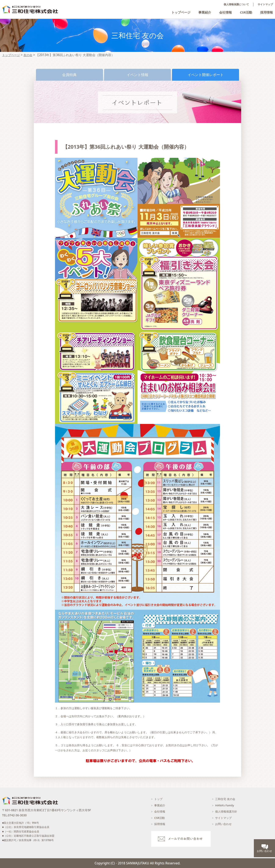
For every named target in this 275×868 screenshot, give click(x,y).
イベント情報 (137, 75)
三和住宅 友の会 (225, 799)
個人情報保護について (236, 4)
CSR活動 (246, 12)
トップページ (181, 12)
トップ (158, 799)
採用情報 (267, 12)
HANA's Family (225, 805)
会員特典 (69, 75)
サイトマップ (265, 4)
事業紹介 (205, 12)
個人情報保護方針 (226, 811)
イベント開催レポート (206, 75)
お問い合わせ (223, 824)
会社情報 (225, 12)
